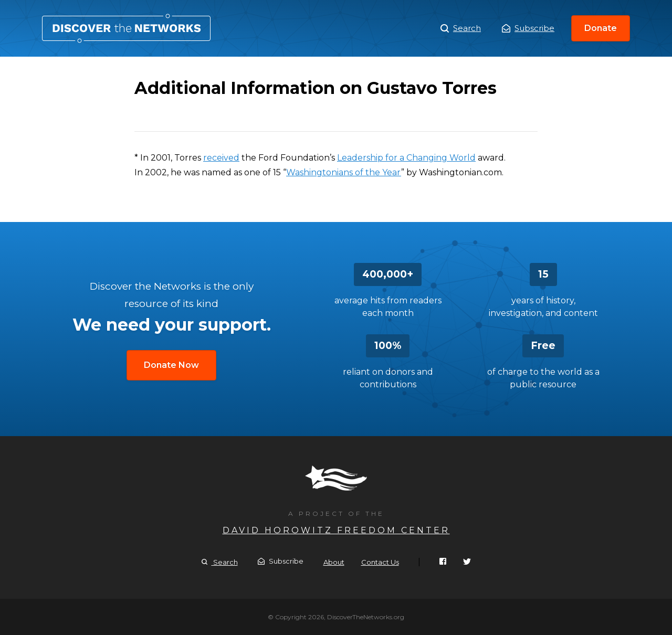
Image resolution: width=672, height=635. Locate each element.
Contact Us (380, 562)
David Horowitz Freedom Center (336, 530)
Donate (601, 28)
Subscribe (528, 28)
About (334, 562)
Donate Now (171, 365)
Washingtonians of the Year (344, 172)
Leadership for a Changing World (406, 158)
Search (461, 28)
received (221, 158)
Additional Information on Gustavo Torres (126, 28)
